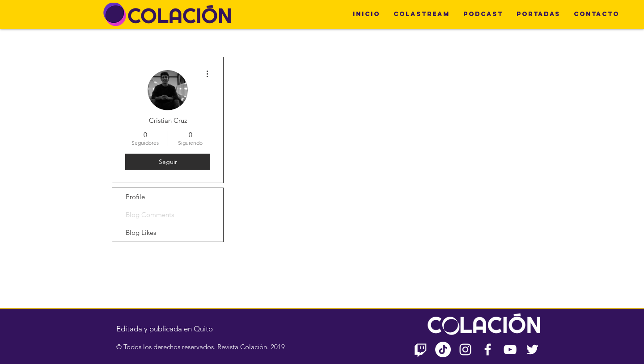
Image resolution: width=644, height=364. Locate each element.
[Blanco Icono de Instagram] (465, 349)
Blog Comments (150, 215)
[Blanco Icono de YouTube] (510, 349)
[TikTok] (443, 349)
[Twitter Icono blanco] (532, 349)
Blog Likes (141, 232)
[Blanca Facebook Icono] (488, 349)
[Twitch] (421, 349)
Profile (135, 197)
